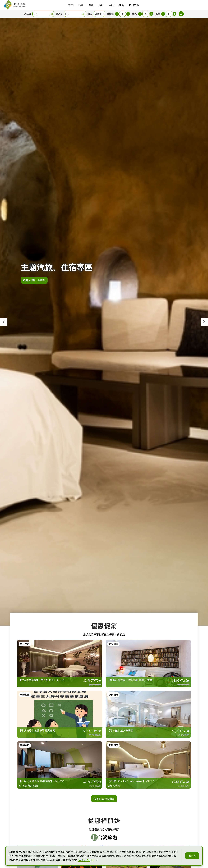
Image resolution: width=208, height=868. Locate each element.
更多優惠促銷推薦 (104, 823)
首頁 (71, 5)
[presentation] (4, 322)
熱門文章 (134, 5)
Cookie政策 (85, 860)
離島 (121, 5)
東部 (111, 5)
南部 (101, 5)
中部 (91, 5)
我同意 (192, 856)
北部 (81, 5)
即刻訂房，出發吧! (34, 280)
